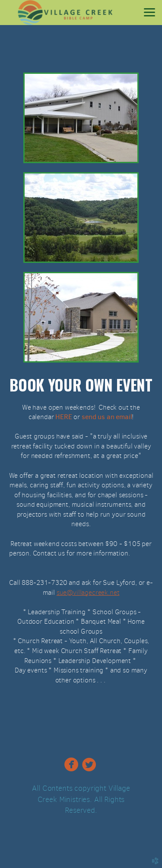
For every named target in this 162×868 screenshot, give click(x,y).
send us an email (107, 417)
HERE (63, 417)
